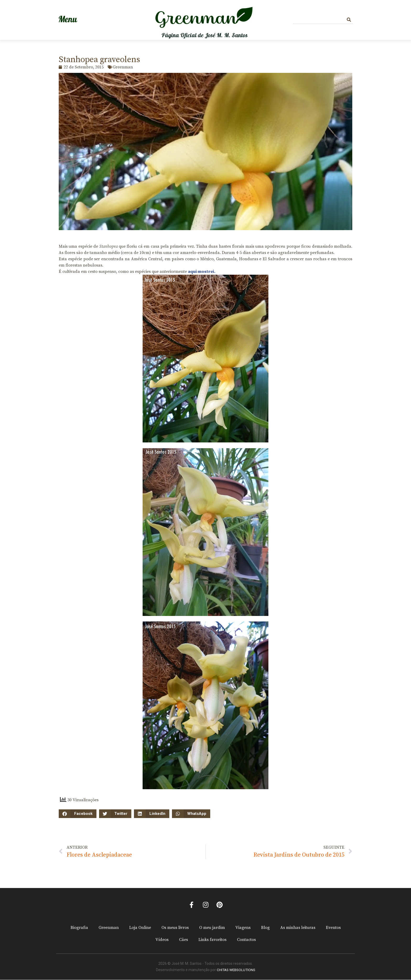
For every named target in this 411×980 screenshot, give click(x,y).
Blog (265, 928)
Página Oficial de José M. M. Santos (205, 35)
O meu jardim (212, 928)
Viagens (243, 928)
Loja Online (140, 928)
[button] (78, 814)
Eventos (333, 928)
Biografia (79, 928)
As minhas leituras (298, 928)
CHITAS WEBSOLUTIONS (236, 970)
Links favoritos (212, 940)
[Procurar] (349, 20)
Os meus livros (175, 928)
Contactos (246, 940)
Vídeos (162, 940)
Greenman (109, 928)
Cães (183, 940)
